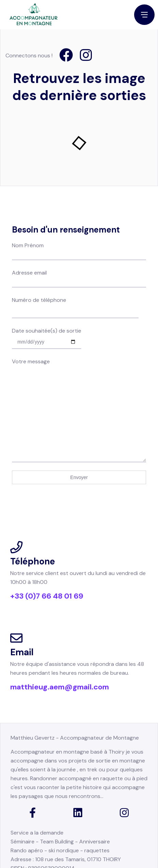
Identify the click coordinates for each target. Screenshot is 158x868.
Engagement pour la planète (56, 838)
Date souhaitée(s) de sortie (47, 292)
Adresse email (79, 233)
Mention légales (30, 850)
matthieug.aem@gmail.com (60, 650)
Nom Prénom (79, 206)
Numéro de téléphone (75, 261)
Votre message (79, 321)
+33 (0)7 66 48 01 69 (47, 559)
